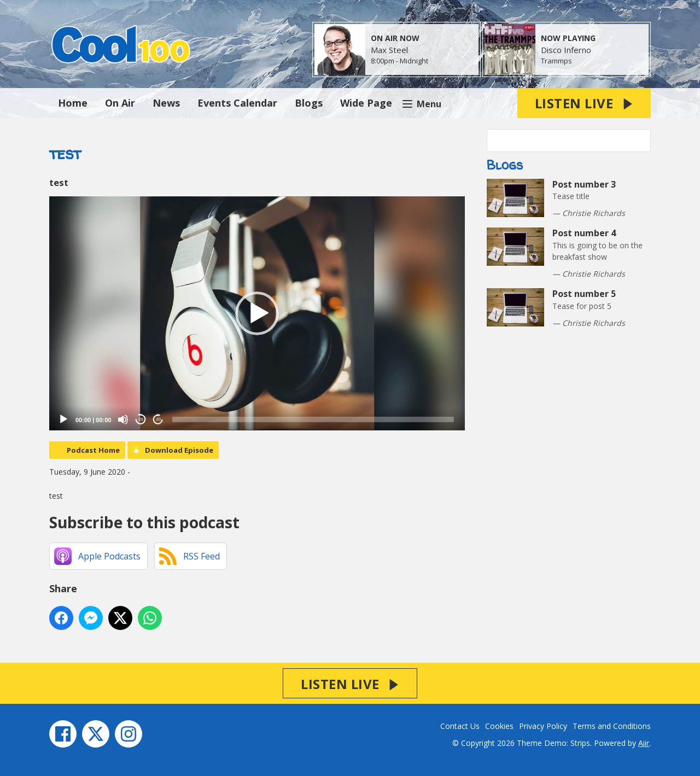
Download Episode (179, 450)
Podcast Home (93, 450)
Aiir (644, 743)
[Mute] (123, 419)
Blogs (309, 103)
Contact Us (460, 726)
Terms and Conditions (612, 726)
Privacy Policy (543, 726)
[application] (257, 313)
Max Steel (389, 50)
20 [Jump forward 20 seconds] (158, 419)
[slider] (313, 419)
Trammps (556, 61)
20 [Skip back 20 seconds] (141, 419)
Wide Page (366, 103)
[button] (257, 313)
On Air (120, 103)
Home (73, 103)
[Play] (63, 419)
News (166, 103)
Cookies (499, 726)
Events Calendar (237, 103)
